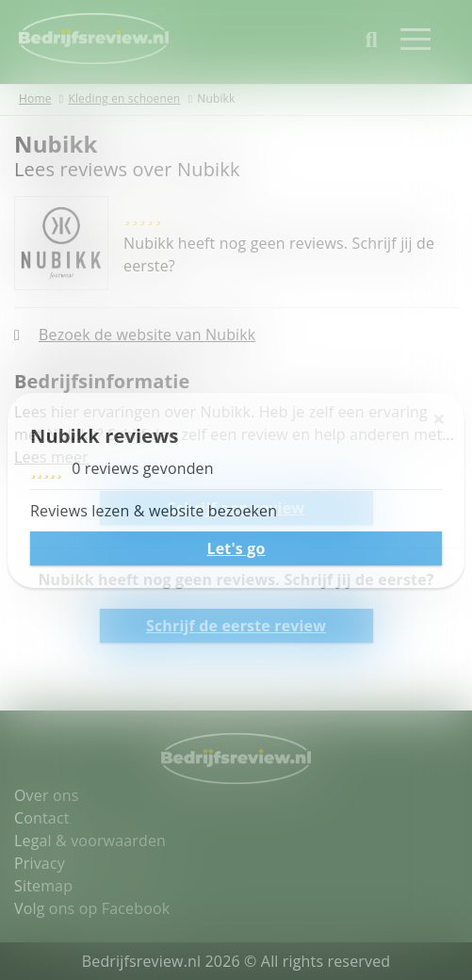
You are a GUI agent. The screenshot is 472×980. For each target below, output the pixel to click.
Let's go (236, 548)
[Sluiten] (439, 418)
